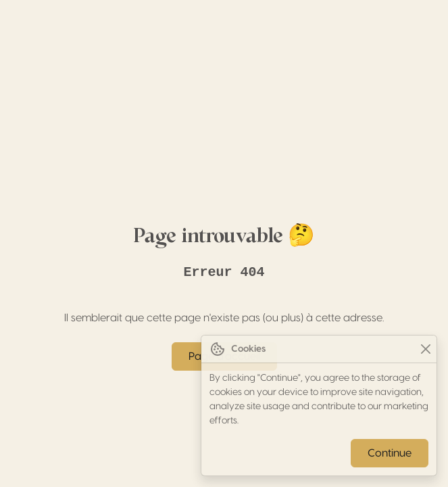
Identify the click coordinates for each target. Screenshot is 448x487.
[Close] (425, 349)
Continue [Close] (390, 453)
